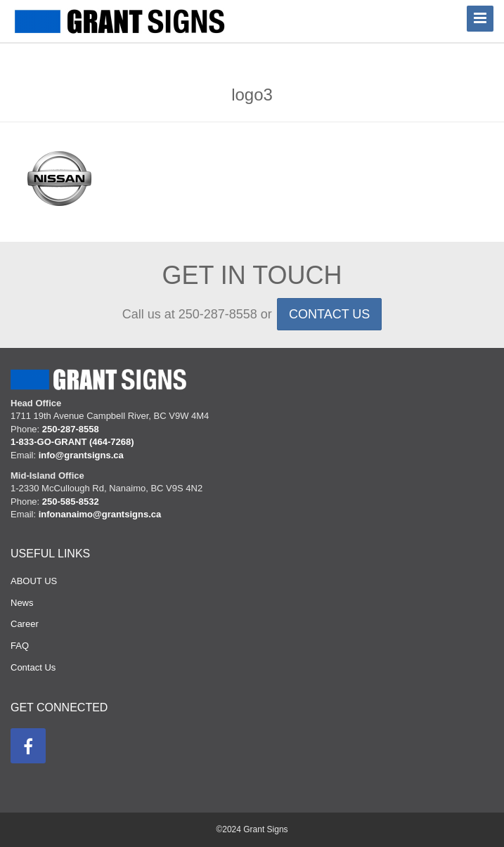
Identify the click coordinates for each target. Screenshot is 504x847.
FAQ (20, 646)
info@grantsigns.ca (81, 455)
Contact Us (33, 667)
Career (25, 624)
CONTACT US (329, 314)
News (22, 603)
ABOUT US (34, 581)
